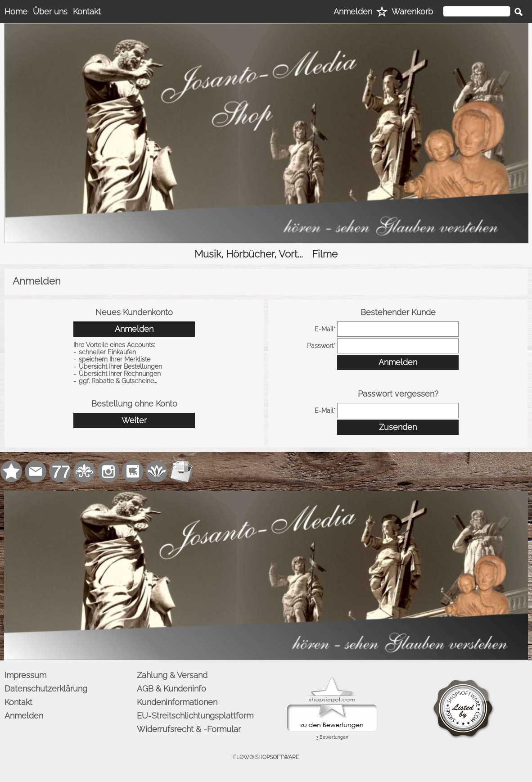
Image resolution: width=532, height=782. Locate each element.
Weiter (134, 420)
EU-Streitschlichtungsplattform (195, 716)
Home (16, 11)
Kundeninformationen (177, 702)
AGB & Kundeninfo (171, 689)
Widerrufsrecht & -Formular (189, 729)
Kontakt (87, 11)
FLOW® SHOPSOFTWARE (266, 757)
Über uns (50, 11)
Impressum (25, 675)
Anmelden (353, 11)
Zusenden (398, 427)
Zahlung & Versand (172, 675)
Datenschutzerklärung (46, 689)
